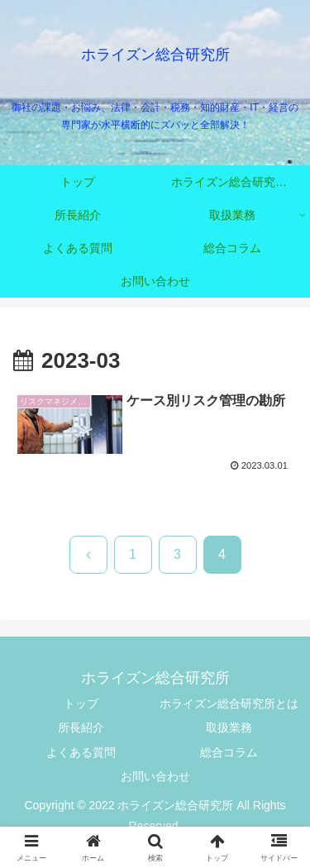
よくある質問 (81, 752)
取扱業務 (229, 727)
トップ (81, 703)
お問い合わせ (155, 776)
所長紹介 (81, 727)
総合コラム (229, 752)
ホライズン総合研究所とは (229, 703)
